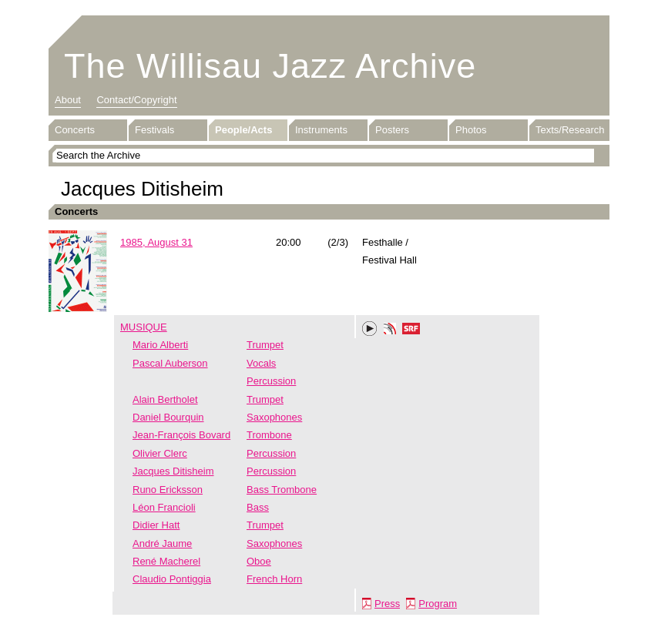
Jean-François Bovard (181, 435)
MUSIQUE (144, 327)
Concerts (75, 130)
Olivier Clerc (160, 453)
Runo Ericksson (168, 490)
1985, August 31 (156, 242)
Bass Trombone (282, 490)
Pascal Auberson (170, 363)
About (68, 100)
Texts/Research (570, 130)
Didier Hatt (156, 525)
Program (438, 604)
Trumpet (265, 345)
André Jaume (162, 543)
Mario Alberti (160, 345)
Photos (471, 130)
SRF (411, 330)
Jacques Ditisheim (173, 471)
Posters (392, 130)
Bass (258, 507)
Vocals (261, 363)
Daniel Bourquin (168, 417)
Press (387, 604)
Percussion (271, 381)
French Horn (274, 579)
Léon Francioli (164, 507)
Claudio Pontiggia (172, 579)
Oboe (259, 561)
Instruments (321, 130)
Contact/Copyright (136, 100)
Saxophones (274, 417)
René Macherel (166, 561)
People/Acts (243, 130)
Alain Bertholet (165, 399)
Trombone (269, 435)
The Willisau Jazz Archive (270, 66)
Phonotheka (390, 330)
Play (370, 329)
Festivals (154, 130)
